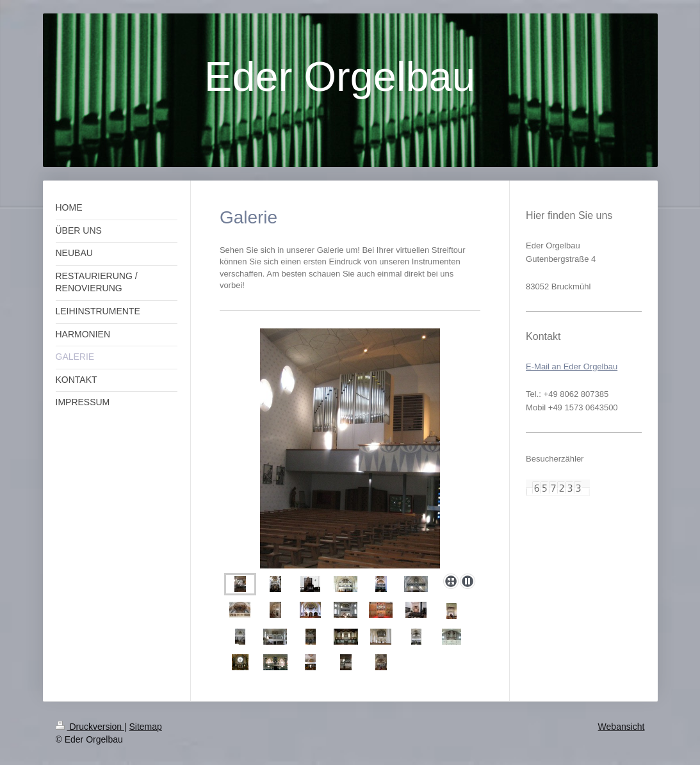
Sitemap (146, 727)
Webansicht (622, 727)
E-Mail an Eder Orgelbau (572, 366)
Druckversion (90, 727)
